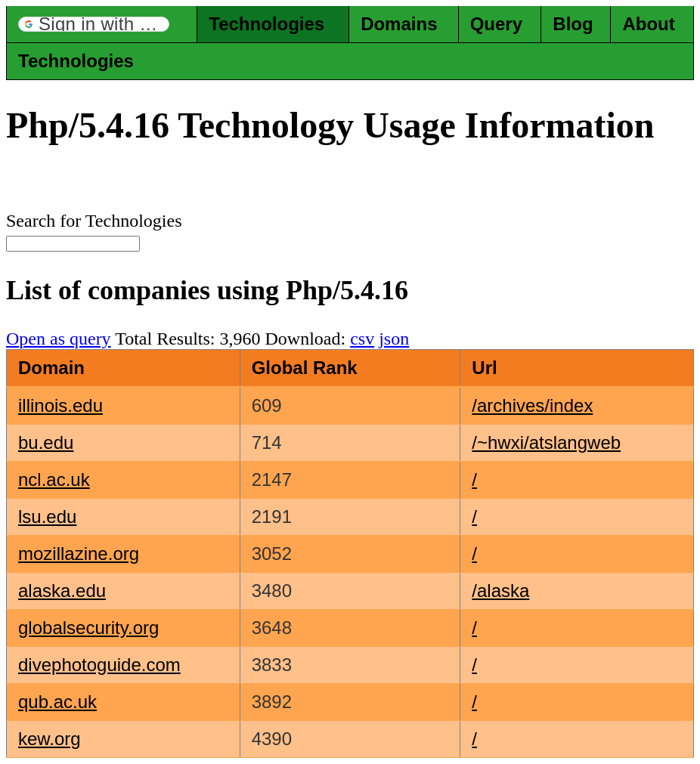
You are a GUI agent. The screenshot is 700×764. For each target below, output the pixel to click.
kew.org (50, 739)
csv (362, 339)
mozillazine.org (79, 554)
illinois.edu (60, 405)
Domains (399, 24)
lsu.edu (47, 517)
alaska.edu (62, 591)
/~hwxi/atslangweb (546, 442)
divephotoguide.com (99, 665)
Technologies (266, 24)
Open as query (59, 339)
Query (496, 24)
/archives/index (532, 405)
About (648, 24)
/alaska (500, 591)
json (394, 339)
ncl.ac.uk (54, 479)
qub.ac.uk (57, 702)
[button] (94, 24)
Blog (573, 24)
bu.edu (46, 442)
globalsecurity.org (88, 628)
